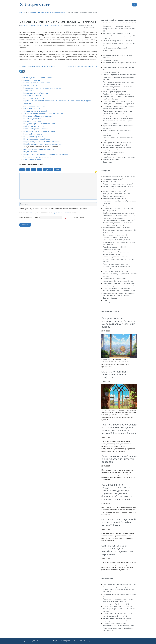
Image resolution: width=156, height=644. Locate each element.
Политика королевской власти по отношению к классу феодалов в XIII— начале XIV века (120, 274)
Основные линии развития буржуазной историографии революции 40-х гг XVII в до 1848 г (119, 28)
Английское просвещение (113, 179)
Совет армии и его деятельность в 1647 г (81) (120, 584)
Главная (22, 12)
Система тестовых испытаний (35, 111)
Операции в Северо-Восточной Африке (82, 66)
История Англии (37, 5)
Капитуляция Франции (32, 159)
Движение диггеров (110, 155)
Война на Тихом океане (33, 134)
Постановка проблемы (111, 53)
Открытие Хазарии (110, 298)
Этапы (106, 300)
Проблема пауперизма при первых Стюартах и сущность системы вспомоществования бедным (119, 77)
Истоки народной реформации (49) (116, 604)
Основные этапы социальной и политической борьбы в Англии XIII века (119, 522)
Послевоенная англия (32, 121)
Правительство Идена (32, 96)
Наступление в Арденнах (33, 137)
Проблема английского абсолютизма (116, 94)
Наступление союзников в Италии (37, 139)
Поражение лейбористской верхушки (38, 116)
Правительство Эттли (32, 108)
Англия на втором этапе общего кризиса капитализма (47, 12)
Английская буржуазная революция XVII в (119, 177)
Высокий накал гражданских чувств (37, 157)
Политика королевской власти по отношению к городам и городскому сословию (116, 266)
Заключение (107, 162)
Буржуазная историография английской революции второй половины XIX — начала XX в (119, 43)
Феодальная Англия (111, 206)
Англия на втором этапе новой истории (118, 184)
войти (31, 213)
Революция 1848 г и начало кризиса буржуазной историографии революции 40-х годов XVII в (120, 36)
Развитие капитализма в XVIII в (115, 198)
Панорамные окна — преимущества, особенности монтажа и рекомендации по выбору (118, 322)
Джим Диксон (29, 91)
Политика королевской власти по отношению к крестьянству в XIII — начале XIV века (119, 259)
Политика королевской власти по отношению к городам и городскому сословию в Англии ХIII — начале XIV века (119, 429)
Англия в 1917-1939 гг (112, 182)
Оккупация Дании (30, 152)
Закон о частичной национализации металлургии (43, 113)
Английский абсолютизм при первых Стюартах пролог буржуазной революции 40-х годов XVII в (120, 230)
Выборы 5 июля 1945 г (32, 80)
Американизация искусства (34, 106)
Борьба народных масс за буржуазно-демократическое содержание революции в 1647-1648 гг (119, 133)
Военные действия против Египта (37, 83)
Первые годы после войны (34, 119)
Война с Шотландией (111, 160)
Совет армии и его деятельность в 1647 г (118, 142)
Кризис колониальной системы (36, 93)
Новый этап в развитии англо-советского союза (37, 66)
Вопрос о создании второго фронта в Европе (41, 142)
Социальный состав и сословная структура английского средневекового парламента (118, 550)
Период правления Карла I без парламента (119, 104)
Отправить (25, 225)
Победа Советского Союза (34, 126)
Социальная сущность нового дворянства (118, 67)
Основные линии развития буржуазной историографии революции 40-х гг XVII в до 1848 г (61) (119, 589)
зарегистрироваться (61, 213)
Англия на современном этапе (115, 191)
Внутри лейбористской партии (35, 129)
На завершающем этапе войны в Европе (39, 131)
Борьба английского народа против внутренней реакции (46, 154)
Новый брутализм (30, 85)
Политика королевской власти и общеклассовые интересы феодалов (119, 459)
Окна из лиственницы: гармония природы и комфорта (114, 374)
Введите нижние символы (30, 218)
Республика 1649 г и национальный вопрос (119, 157)
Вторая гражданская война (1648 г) (116, 145)
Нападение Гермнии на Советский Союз (39, 124)
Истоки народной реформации (114, 92)
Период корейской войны (34, 98)
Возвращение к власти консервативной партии (42, 88)
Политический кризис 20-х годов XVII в (117, 101)
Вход (88, 641)
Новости (106, 303)
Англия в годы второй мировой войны (36, 78)
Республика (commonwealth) (113, 152)
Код (58, 170)
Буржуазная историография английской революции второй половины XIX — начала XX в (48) (119, 609)
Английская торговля (111, 60)
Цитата (48, 170)
